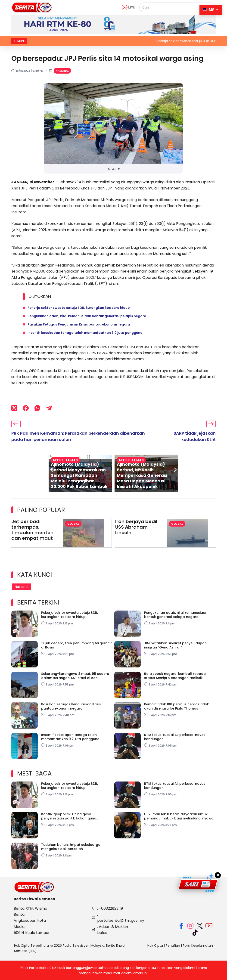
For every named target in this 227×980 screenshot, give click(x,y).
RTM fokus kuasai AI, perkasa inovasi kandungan (175, 736)
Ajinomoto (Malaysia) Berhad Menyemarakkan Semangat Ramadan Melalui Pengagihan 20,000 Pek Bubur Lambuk (79, 475)
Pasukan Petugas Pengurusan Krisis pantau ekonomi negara (79, 325)
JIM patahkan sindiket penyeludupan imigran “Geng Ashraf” (175, 645)
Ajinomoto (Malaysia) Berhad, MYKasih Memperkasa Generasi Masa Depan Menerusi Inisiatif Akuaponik (142, 475)
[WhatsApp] (37, 408)
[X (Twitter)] (14, 408)
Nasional (62, 71)
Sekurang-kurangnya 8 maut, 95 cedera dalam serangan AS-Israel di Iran (75, 675)
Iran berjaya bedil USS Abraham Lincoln (136, 527)
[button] (51, 470)
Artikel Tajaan (131, 460)
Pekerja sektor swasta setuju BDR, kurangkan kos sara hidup (79, 308)
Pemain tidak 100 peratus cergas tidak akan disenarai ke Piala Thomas (177, 706)
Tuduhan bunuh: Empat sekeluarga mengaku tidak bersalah (71, 846)
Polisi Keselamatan (198, 945)
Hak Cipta (155, 945)
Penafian (173, 945)
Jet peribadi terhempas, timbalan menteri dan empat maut (32, 530)
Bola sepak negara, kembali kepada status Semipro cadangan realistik (175, 675)
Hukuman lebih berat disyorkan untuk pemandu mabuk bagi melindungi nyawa (179, 816)
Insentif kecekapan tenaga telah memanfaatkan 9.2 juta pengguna (85, 333)
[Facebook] (26, 408)
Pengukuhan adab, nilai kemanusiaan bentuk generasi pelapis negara (87, 316)
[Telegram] (49, 408)
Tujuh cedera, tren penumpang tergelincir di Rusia (76, 645)
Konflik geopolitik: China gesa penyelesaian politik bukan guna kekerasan (69, 816)
